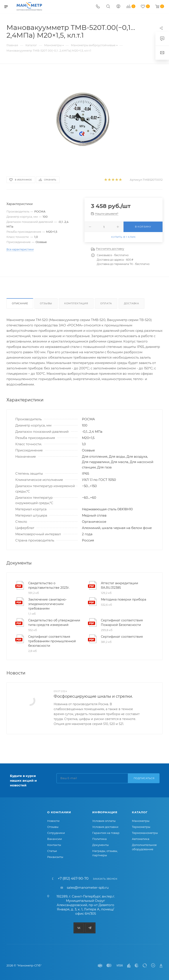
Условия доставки (105, 827)
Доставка (131, 303)
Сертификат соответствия (122, 637)
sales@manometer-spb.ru (88, 888)
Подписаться (144, 778)
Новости (53, 821)
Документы (100, 845)
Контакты (54, 845)
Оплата (106, 303)
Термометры (141, 827)
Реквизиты (55, 857)
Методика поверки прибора (124, 599)
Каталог (140, 812)
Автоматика (141, 839)
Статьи (52, 851)
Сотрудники (56, 833)
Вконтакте (79, 928)
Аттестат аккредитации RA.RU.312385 (120, 585)
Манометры (141, 821)
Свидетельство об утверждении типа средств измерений (54, 623)
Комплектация (76, 303)
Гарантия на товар (106, 833)
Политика (99, 839)
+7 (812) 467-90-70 (73, 879)
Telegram (90, 928)
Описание (20, 303)
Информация (105, 812)
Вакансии (55, 839)
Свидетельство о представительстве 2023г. (49, 585)
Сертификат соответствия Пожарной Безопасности (122, 623)
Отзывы (46, 303)
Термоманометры (145, 833)
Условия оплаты (104, 821)
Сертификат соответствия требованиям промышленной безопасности (52, 641)
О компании (59, 812)
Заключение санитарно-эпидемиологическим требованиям (47, 604)
